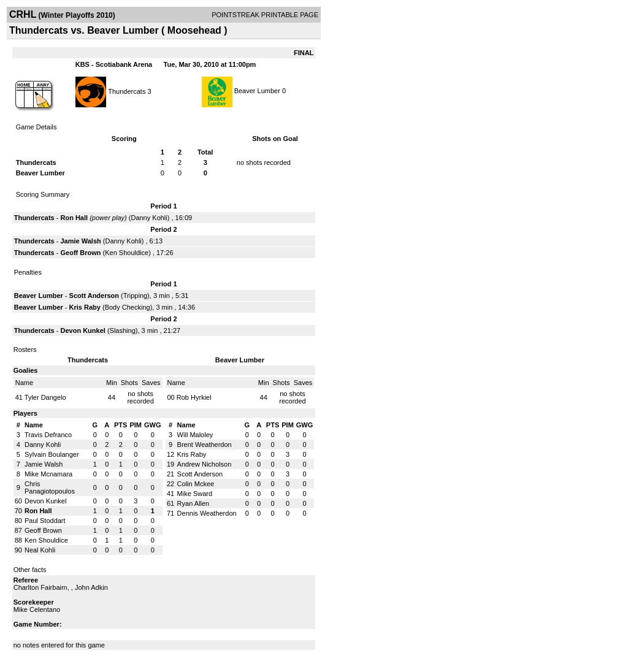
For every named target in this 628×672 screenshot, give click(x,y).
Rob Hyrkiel (194, 397)
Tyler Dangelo (45, 397)
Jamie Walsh (80, 241)
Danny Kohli (149, 218)
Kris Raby (85, 307)
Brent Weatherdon (205, 445)
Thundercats (127, 91)
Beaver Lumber (257, 91)
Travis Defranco (48, 435)
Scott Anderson (94, 296)
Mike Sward (195, 494)
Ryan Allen (193, 503)
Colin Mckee (196, 484)
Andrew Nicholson (205, 464)
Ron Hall (74, 218)
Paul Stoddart (45, 521)
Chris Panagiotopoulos (50, 487)
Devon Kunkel (82, 330)
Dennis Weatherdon (207, 513)
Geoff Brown (80, 253)
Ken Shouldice (127, 253)
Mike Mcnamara (48, 474)
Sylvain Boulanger (52, 454)
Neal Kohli (40, 550)
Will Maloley (195, 435)
